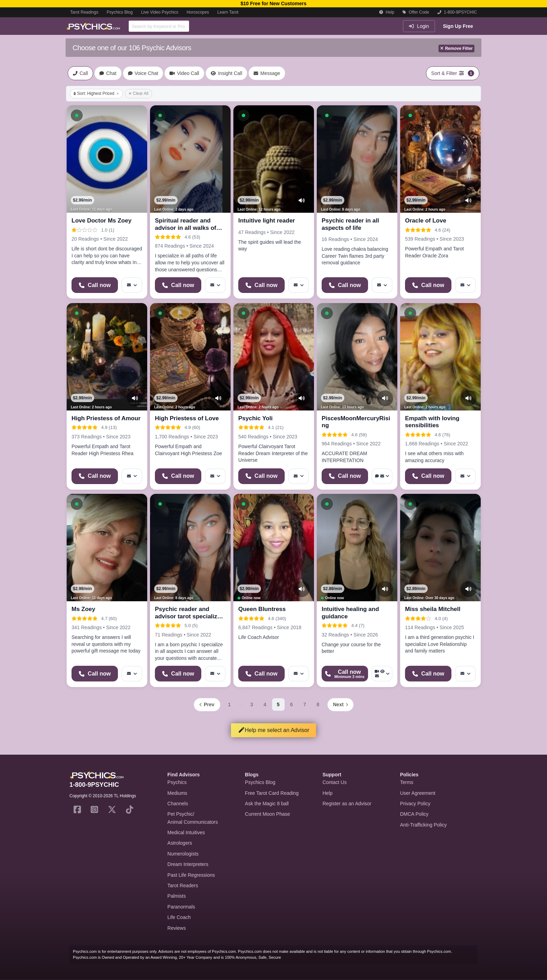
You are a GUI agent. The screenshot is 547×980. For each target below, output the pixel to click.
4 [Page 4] (265, 704)
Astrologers (180, 843)
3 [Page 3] (252, 704)
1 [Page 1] (230, 704)
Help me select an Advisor (274, 730)
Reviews (177, 928)
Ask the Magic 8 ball (267, 804)
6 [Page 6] (292, 704)
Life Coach (179, 917)
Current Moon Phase (267, 814)
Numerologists (183, 854)
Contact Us (334, 782)
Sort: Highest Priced (96, 93)
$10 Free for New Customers (273, 3)
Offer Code (416, 12)
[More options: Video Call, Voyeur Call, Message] (382, 674)
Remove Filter (456, 48)
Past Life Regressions (191, 875)
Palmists (177, 896)
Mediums (177, 793)
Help (387, 12)
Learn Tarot (228, 12)
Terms (407, 782)
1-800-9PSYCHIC (457, 12)
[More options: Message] (132, 285)
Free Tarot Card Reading (272, 793)
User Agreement (418, 793)
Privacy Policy (415, 804)
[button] (77, 115)
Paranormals (181, 907)
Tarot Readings (84, 12)
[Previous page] (207, 705)
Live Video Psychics (160, 12)
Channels (178, 804)
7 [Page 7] (305, 704)
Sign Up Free (458, 26)
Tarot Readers (183, 885)
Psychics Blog (120, 12)
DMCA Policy (414, 814)
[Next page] (340, 705)
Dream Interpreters (188, 864)
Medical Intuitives (186, 832)
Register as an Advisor (347, 804)
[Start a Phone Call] (95, 285)
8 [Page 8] (318, 704)
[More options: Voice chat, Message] (382, 476)
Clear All (139, 93)
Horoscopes (198, 12)
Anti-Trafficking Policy (424, 825)
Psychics (177, 782)
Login (419, 26)
